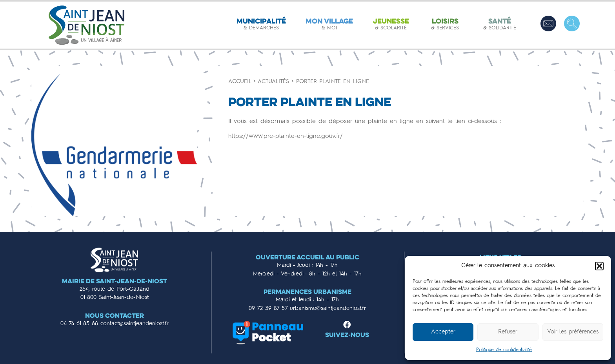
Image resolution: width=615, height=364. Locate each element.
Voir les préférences (573, 332)
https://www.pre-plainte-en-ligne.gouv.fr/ (286, 136)
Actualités (273, 81)
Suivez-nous (347, 336)
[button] (599, 266)
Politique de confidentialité (504, 350)
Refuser (508, 332)
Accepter (443, 332)
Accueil (240, 81)
